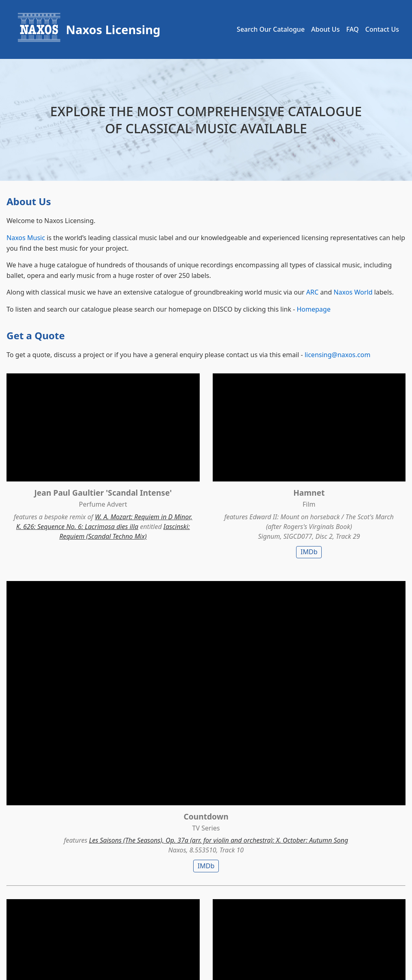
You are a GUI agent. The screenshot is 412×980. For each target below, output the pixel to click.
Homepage (313, 309)
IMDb (206, 523)
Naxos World (353, 292)
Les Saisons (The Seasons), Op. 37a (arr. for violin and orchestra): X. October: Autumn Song (343, 488)
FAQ (352, 29)
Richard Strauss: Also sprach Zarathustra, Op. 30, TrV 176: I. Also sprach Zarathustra (344, 671)
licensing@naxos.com (338, 355)
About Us (325, 29)
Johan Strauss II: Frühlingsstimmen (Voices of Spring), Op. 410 (69, 671)
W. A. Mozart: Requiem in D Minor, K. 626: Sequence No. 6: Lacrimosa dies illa (69, 497)
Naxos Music (26, 238)
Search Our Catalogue (271, 29)
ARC (312, 292)
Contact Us (382, 29)
